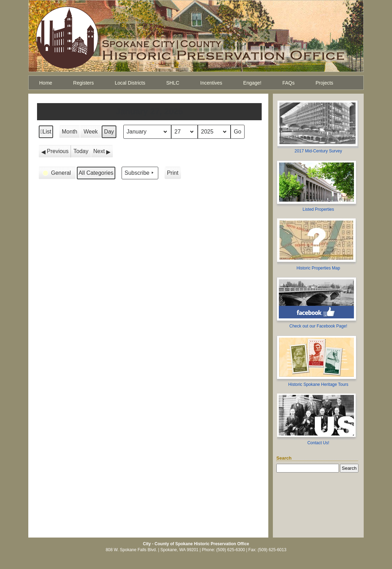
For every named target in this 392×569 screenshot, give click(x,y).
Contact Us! (318, 443)
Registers (83, 83)
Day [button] (109, 132)
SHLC (173, 83)
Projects (324, 83)
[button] (55, 151)
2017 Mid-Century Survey (318, 151)
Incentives (211, 83)
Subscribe (140, 173)
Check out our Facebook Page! (318, 326)
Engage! (252, 83)
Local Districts (130, 83)
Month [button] (70, 132)
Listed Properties (318, 209)
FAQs (288, 83)
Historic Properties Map (318, 268)
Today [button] (81, 151)
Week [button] (91, 132)
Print (173, 175)
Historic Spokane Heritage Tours (318, 384)
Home (46, 83)
